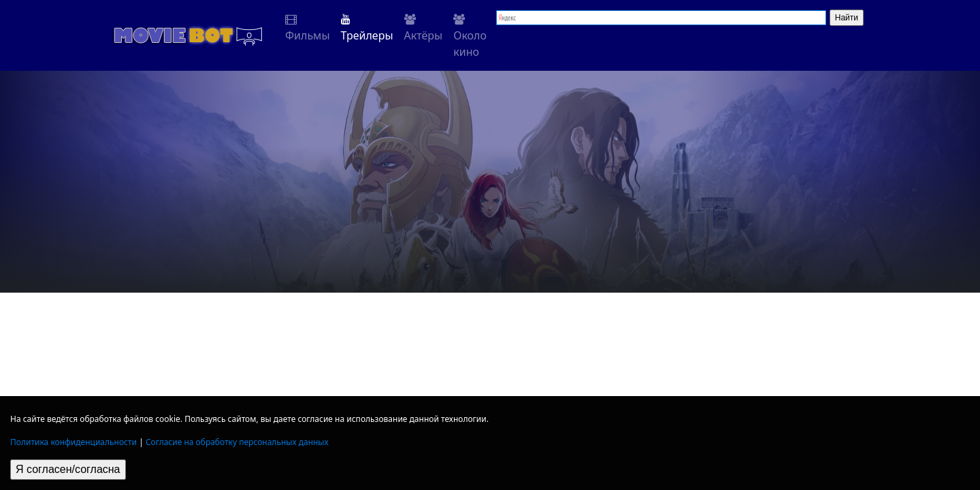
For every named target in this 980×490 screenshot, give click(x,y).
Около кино (470, 36)
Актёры (424, 28)
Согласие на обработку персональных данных (237, 442)
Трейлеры (367, 28)
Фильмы (308, 28)
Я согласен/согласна (68, 469)
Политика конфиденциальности (73, 442)
